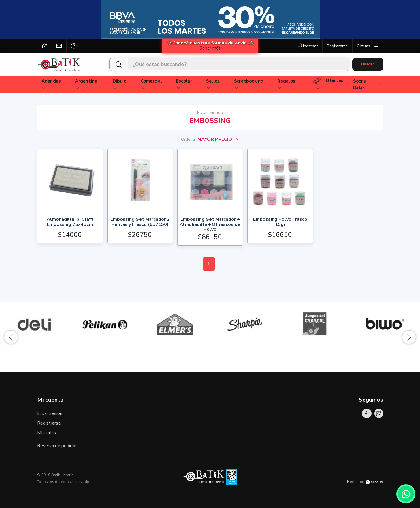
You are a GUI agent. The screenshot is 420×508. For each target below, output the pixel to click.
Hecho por (365, 482)
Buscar (368, 64)
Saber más (210, 48)
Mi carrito (47, 433)
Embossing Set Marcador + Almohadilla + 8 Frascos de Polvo (210, 225)
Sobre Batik (368, 84)
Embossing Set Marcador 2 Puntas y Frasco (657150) (140, 222)
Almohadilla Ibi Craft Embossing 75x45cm (70, 222)
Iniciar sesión (50, 413)
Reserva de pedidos (57, 446)
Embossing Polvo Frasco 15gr (280, 222)
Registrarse (49, 423)
